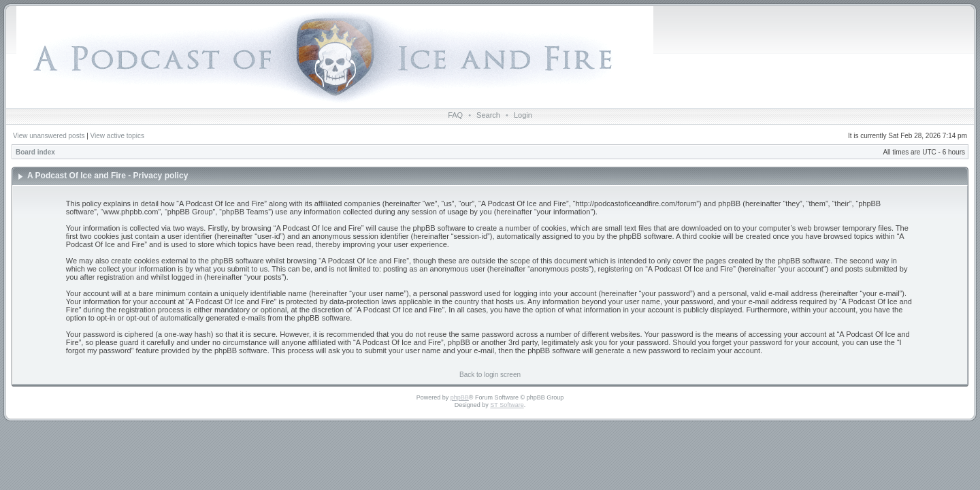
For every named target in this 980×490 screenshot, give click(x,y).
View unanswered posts (49, 136)
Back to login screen (490, 375)
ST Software (507, 405)
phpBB (460, 397)
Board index (35, 152)
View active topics (117, 136)
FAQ (455, 115)
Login (523, 115)
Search (488, 115)
